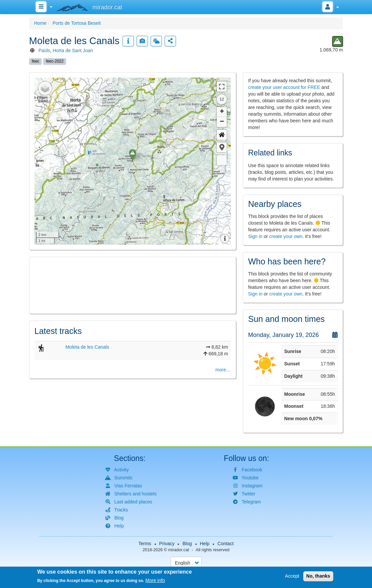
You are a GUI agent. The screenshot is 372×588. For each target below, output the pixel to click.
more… (223, 370)
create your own (286, 236)
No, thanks (318, 576)
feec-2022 (55, 61)
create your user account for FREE (284, 87)
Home (40, 23)
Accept (292, 576)
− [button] (222, 122)
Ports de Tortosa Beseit (76, 23)
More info (155, 580)
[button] (222, 147)
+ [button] (222, 112)
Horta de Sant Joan (73, 50)
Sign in (255, 236)
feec (35, 61)
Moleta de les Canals (87, 347)
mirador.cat (179, 550)
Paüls (44, 50)
